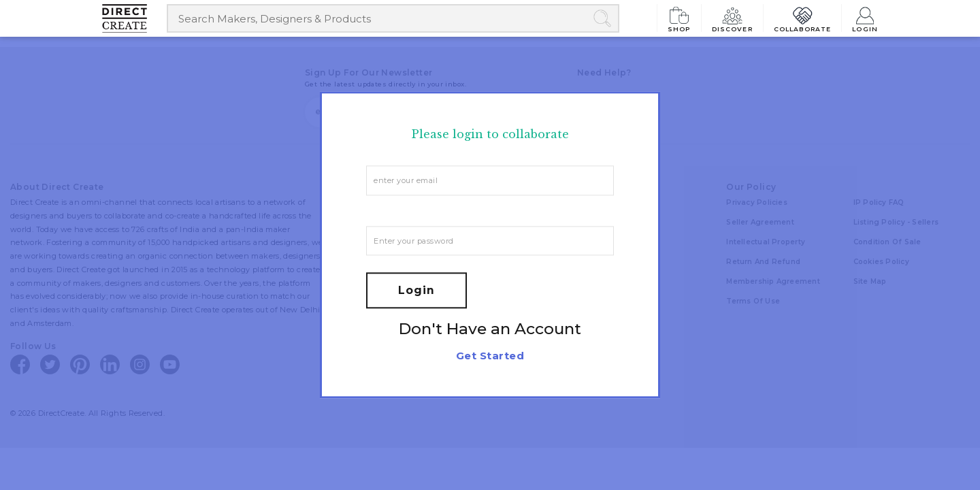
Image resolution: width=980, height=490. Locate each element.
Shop (679, 18)
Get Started (490, 356)
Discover (732, 18)
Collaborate (803, 18)
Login (865, 18)
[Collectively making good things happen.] (134, 18)
